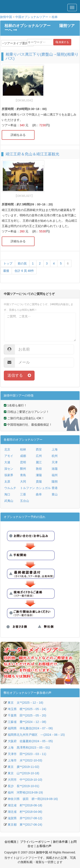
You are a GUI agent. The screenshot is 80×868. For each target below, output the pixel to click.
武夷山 (9, 501)
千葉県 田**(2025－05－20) (27, 715)
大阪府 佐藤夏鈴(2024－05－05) (30, 741)
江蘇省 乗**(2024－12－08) (27, 722)
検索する (62, 42)
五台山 (25, 501)
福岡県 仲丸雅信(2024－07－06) (30, 728)
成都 (23, 456)
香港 (55, 488)
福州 (55, 475)
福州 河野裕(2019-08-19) (25, 792)
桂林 (55, 17)
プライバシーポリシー (35, 842)
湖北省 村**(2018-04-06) (25, 812)
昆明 (23, 462)
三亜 (23, 494)
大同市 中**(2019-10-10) (25, 780)
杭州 (55, 456)
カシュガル (43, 488)
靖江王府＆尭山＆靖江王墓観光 (32, 154)
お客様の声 (44, 846)
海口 (7, 494)
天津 (55, 462)
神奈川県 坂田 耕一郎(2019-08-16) (33, 799)
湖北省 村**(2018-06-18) (25, 805)
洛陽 (55, 469)
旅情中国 (6, 17)
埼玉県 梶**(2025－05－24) (27, 709)
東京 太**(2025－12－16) (25, 703)
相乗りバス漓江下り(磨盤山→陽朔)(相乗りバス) (42, 56)
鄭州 (23, 469)
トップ (8, 263)
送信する (19, 375)
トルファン (28, 488)
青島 (23, 475)
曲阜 (39, 494)
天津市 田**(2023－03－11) (27, 754)
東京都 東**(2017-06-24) (25, 825)
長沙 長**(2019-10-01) (23, 786)
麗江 (39, 462)
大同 (23, 482)
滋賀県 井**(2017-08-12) (25, 818)
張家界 (9, 475)
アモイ (9, 456)
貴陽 (39, 482)
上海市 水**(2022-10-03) (25, 760)
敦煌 (39, 469)
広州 (39, 456)
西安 (39, 449)
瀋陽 (39, 475)
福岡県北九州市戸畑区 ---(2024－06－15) (36, 735)
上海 (55, 449)
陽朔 (55, 482)
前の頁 (22, 263)
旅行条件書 (60, 842)
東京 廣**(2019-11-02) (23, 767)
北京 (7, 449)
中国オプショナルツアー (32, 17)
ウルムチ (10, 488)
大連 (7, 462)
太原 (7, 482)
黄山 (55, 494)
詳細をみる (18, 135)
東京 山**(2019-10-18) (23, 773)
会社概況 (10, 842)
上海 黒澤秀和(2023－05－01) (29, 748)
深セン (9, 469)
